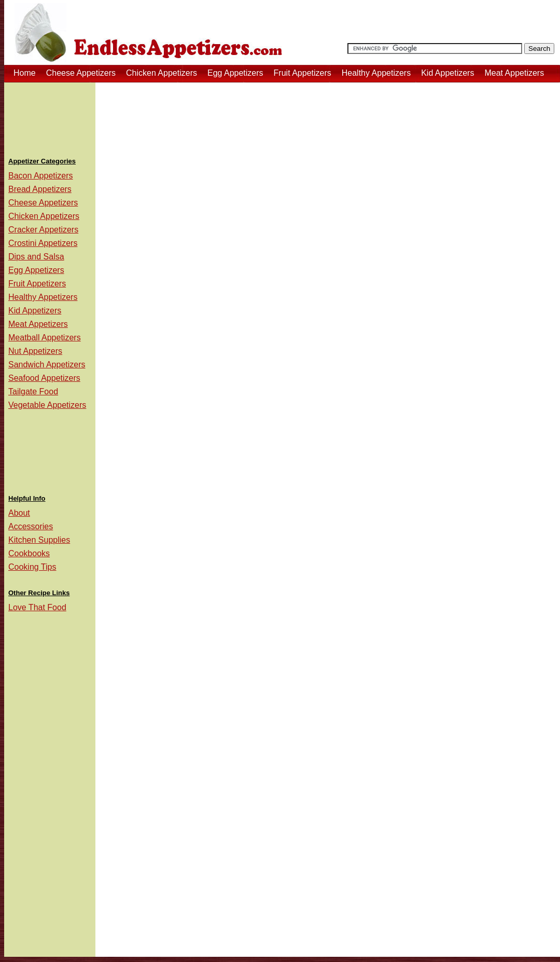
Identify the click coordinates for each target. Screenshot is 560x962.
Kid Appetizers (447, 73)
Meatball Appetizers (45, 338)
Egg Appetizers (235, 73)
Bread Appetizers (40, 189)
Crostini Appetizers (43, 243)
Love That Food (37, 607)
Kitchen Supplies (39, 540)
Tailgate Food (33, 391)
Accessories (31, 526)
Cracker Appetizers (43, 230)
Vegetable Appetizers (47, 405)
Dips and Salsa (36, 257)
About (19, 513)
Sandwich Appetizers (47, 365)
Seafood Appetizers (44, 378)
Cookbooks (29, 553)
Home (25, 73)
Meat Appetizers (514, 73)
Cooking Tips (32, 567)
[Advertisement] (50, 116)
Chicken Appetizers (162, 73)
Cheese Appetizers (81, 73)
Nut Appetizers (35, 351)
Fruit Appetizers (303, 73)
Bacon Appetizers (41, 176)
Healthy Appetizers (376, 73)
